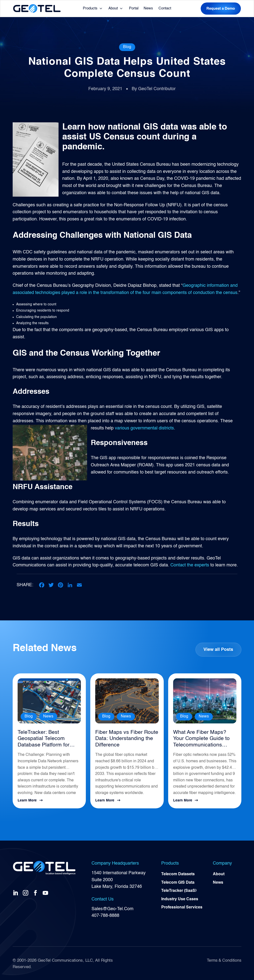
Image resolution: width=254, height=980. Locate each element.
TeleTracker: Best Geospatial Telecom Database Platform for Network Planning (42, 738)
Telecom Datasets (178, 873)
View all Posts (218, 649)
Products (90, 8)
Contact (165, 8)
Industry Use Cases (180, 899)
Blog (127, 47)
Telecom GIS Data (178, 882)
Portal (134, 8)
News (148, 8)
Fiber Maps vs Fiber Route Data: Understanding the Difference (125, 738)
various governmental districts (144, 428)
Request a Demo (221, 9)
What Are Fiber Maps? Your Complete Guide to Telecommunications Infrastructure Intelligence (204, 738)
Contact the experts (190, 565)
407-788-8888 (105, 914)
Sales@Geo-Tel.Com (112, 907)
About (113, 8)
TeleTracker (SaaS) (179, 890)
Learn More (27, 799)
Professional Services (182, 907)
